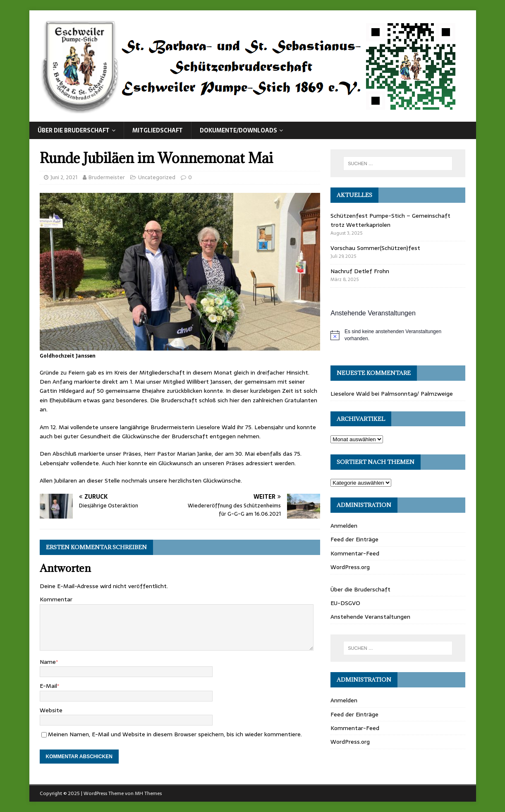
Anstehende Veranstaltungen (370, 617)
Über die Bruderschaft (74, 130)
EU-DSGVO (345, 603)
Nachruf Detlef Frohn (360, 271)
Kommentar (56, 599)
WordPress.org (350, 567)
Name (48, 662)
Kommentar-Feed (355, 553)
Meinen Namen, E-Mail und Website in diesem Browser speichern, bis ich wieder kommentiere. (175, 734)
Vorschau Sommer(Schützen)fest (375, 248)
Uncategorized (157, 177)
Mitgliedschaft (158, 130)
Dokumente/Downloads (238, 130)
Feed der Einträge (354, 539)
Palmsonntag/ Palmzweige (417, 394)
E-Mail (48, 686)
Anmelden (344, 526)
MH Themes (148, 793)
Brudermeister (107, 177)
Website (51, 710)
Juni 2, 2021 (64, 177)
